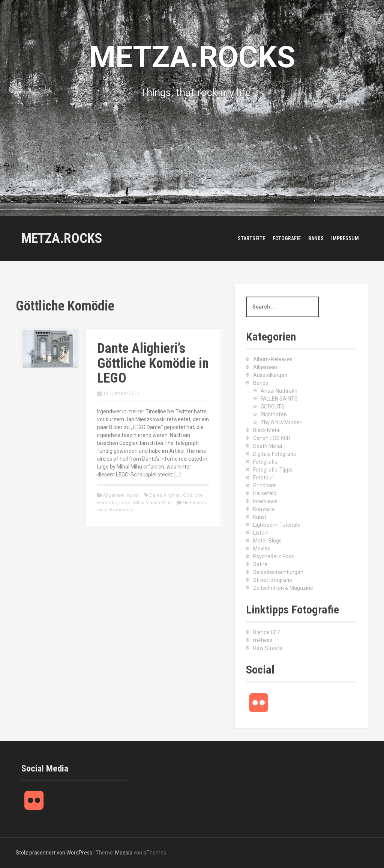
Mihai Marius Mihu (152, 503)
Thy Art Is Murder (281, 422)
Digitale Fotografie (275, 454)
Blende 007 (266, 632)
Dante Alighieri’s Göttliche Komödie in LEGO (153, 363)
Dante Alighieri (165, 495)
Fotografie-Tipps (273, 470)
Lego (125, 503)
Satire (260, 564)
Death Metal (268, 446)
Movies (262, 549)
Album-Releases (273, 359)
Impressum (345, 238)
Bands (316, 238)
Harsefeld (265, 493)
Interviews (265, 501)
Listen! (261, 533)
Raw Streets (268, 648)
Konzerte (264, 509)
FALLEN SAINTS (279, 399)
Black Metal (267, 430)
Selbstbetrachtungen (278, 572)
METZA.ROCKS (62, 238)
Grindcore (265, 485)
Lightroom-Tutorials (277, 525)
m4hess (263, 640)
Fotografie (287, 238)
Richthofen (274, 414)
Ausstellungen (270, 375)
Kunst (133, 495)
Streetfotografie (273, 580)
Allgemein (114, 495)
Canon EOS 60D (272, 438)
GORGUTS (273, 407)
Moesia (124, 853)
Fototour (263, 478)
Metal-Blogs (267, 541)
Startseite (251, 238)
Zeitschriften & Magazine (283, 588)
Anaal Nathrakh (279, 391)
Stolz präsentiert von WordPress (54, 853)
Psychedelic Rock (274, 556)
